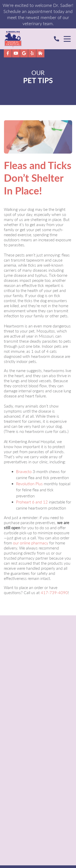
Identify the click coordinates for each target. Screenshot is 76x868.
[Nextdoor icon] (40, 53)
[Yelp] (32, 53)
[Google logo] (24, 53)
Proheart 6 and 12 (32, 502)
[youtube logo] (16, 53)
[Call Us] (58, 39)
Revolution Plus (29, 484)
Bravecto (24, 471)
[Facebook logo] (8, 53)
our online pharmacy (31, 543)
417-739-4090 (54, 592)
